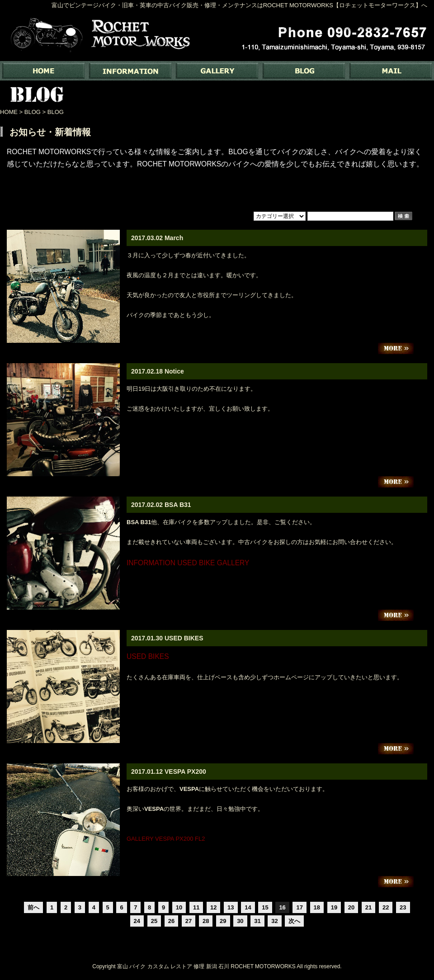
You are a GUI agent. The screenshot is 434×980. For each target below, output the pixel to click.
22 (386, 907)
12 (213, 907)
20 (351, 907)
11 (196, 907)
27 (189, 921)
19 (334, 907)
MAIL (391, 71)
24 (137, 921)
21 (368, 907)
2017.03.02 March (157, 238)
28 (206, 921)
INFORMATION (130, 71)
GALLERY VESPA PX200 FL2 (166, 839)
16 (282, 907)
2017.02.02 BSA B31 (161, 505)
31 (257, 921)
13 (231, 907)
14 (248, 907)
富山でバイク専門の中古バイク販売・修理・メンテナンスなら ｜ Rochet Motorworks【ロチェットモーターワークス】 (43, 71)
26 (171, 921)
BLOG (304, 71)
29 (223, 921)
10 (179, 907)
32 (274, 921)
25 (154, 921)
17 (299, 907)
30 (240, 921)
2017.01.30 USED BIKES (167, 638)
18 (317, 907)
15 (265, 907)
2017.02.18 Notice (158, 371)
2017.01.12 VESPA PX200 (169, 772)
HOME (9, 112)
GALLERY (217, 71)
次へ (294, 921)
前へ (33, 907)
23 (403, 907)
